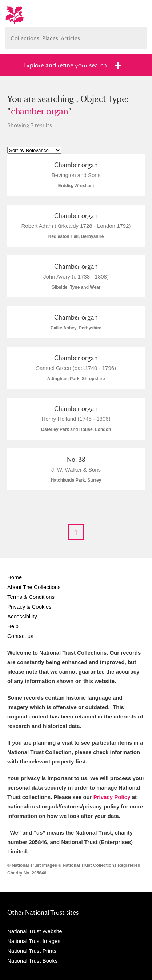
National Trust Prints (32, 951)
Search (137, 35)
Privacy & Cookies (29, 607)
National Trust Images (34, 941)
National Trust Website (35, 931)
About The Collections (34, 587)
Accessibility (22, 616)
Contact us (20, 636)
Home (15, 577)
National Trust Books (32, 961)
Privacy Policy (112, 797)
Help (13, 626)
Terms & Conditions (31, 597)
